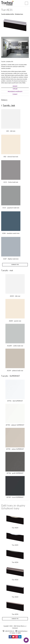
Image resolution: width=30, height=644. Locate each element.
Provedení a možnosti (15, 92)
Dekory (15, 86)
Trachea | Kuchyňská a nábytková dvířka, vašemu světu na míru (7, 3)
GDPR (19, 633)
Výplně (15, 89)
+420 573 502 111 (10, 631)
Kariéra (13, 633)
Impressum (15, 628)
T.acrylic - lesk (9, 106)
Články (15, 94)
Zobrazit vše (15, 265)
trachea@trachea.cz (23, 631)
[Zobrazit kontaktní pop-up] (26, 640)
